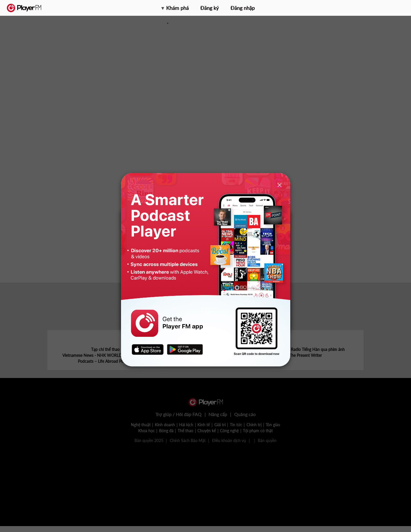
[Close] (280, 185)
